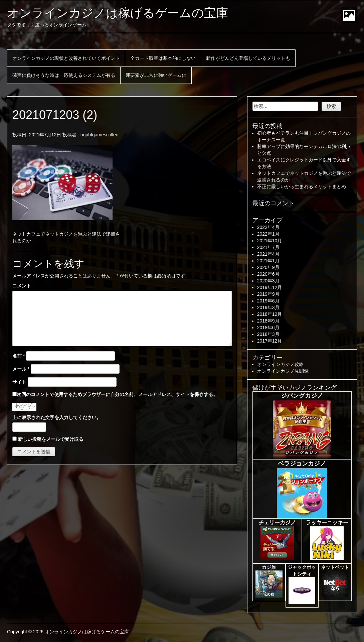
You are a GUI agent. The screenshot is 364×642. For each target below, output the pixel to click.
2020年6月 (268, 274)
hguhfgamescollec (99, 135)
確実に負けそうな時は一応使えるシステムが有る (64, 75)
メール (21, 369)
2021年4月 (268, 254)
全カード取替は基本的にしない (163, 58)
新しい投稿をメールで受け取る (51, 439)
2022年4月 (268, 227)
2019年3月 (268, 307)
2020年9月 (268, 267)
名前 (19, 356)
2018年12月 (270, 314)
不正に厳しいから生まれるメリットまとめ (302, 186)
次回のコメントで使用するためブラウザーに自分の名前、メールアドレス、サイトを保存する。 (117, 394)
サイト (19, 382)
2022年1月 (268, 234)
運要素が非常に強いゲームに (156, 75)
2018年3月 (268, 334)
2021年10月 (270, 241)
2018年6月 (268, 328)
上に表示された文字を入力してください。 (57, 417)
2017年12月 (270, 341)
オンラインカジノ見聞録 (283, 371)
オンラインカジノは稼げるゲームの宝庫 (118, 13)
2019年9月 (268, 294)
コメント (22, 286)
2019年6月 (268, 301)
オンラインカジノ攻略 (281, 364)
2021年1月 (268, 261)
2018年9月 (268, 321)
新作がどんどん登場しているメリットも (248, 58)
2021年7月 (268, 247)
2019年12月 (270, 287)
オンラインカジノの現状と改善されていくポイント (66, 58)
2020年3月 (268, 281)
